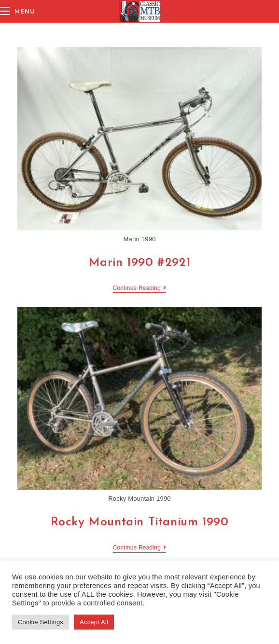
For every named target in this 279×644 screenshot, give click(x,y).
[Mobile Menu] (18, 11)
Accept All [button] (94, 622)
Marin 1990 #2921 (140, 263)
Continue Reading (139, 289)
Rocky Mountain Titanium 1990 (140, 522)
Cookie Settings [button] (41, 622)
